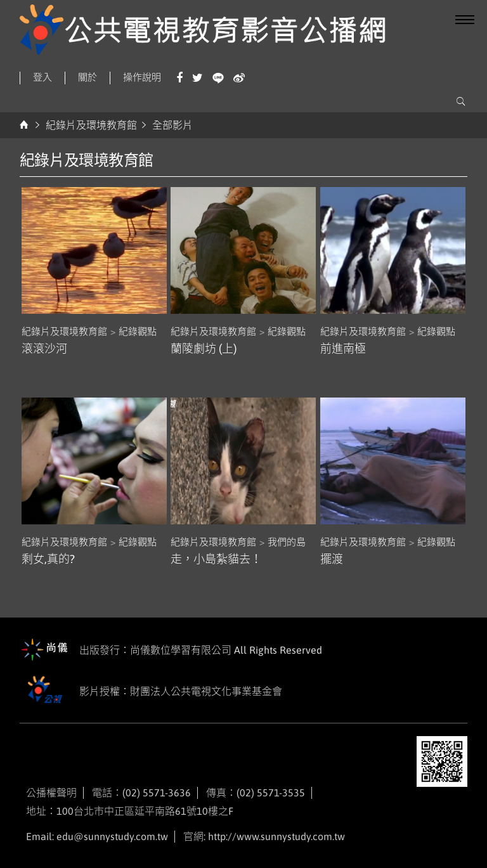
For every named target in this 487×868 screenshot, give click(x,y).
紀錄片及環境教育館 (91, 125)
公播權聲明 (51, 793)
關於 (88, 77)
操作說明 (142, 77)
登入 (42, 77)
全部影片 (172, 125)
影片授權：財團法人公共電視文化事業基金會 (151, 692)
